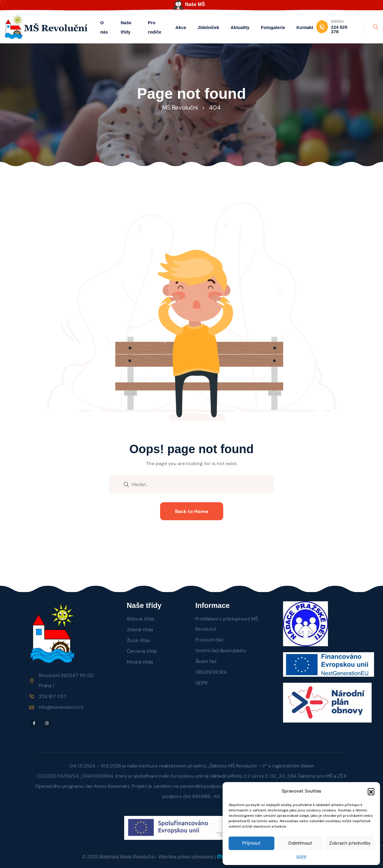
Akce (181, 27)
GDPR (301, 857)
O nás (104, 27)
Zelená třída (140, 630)
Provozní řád (209, 640)
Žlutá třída (138, 640)
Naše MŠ (195, 4)
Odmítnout (300, 843)
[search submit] (126, 484)
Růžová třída (140, 619)
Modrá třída (140, 662)
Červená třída (142, 651)
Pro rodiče (155, 27)
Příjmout (251, 843)
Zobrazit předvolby (350, 843)
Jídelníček (208, 27)
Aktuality (240, 27)
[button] (371, 791)
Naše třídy (126, 27)
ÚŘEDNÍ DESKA (211, 672)
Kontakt (305, 27)
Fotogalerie (273, 27)
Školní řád (206, 661)
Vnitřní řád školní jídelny (221, 651)
